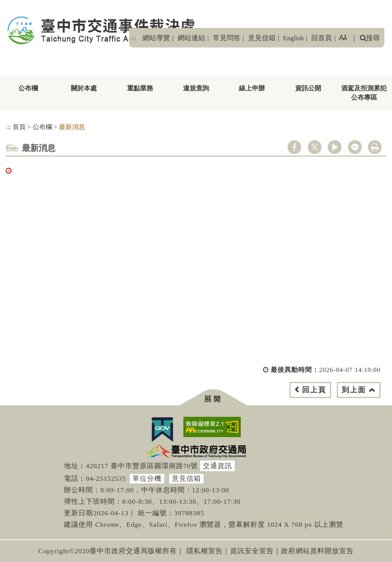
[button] (213, 397)
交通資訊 (217, 466)
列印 (375, 147)
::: (134, 38)
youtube (335, 147)
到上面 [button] (354, 390)
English (294, 38)
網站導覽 (156, 38)
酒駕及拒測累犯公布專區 (364, 93)
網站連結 (191, 38)
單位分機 (147, 478)
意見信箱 (262, 38)
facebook (294, 147)
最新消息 (72, 127)
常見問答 (227, 38)
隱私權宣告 (205, 551)
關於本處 (84, 88)
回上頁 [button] (314, 390)
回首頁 (322, 38)
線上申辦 (252, 88)
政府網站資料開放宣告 (317, 551)
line (355, 147)
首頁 (19, 127)
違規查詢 (196, 88)
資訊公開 (308, 88)
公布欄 (28, 88)
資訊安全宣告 (252, 551)
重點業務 (140, 88)
